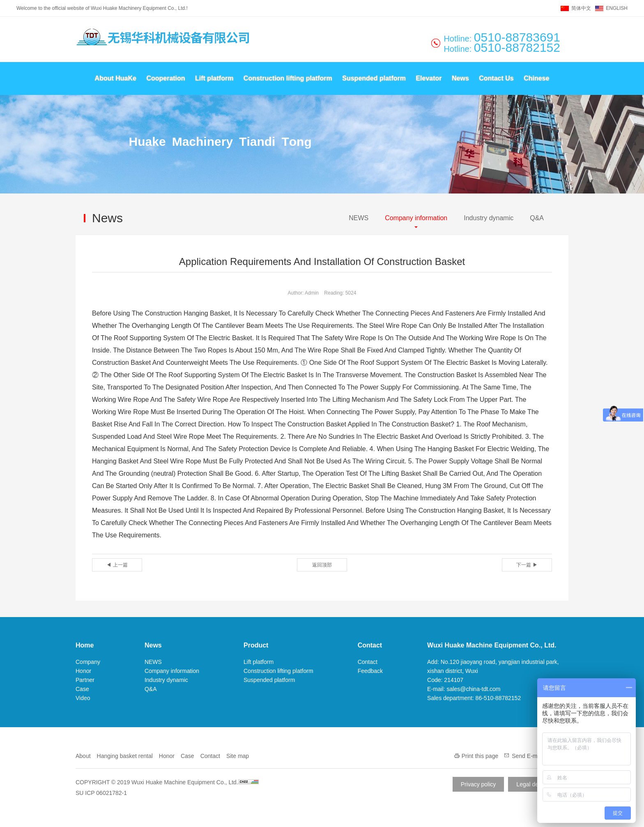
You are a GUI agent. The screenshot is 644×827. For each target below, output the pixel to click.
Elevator (429, 78)
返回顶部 (322, 565)
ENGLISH (617, 8)
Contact (370, 645)
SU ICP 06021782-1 (101, 793)
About (83, 756)
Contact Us (496, 78)
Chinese (536, 78)
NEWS (359, 218)
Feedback (370, 671)
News (460, 78)
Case (82, 689)
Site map (238, 756)
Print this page (480, 756)
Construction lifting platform (288, 78)
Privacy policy (478, 784)
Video (83, 698)
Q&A (537, 218)
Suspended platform (374, 78)
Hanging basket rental (125, 756)
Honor (83, 671)
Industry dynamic (489, 218)
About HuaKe (116, 78)
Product (256, 645)
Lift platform (214, 78)
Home (85, 645)
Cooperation (166, 78)
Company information (416, 218)
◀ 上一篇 (117, 565)
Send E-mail (527, 756)
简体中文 (581, 8)
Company (88, 662)
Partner (85, 680)
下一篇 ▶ (527, 565)
